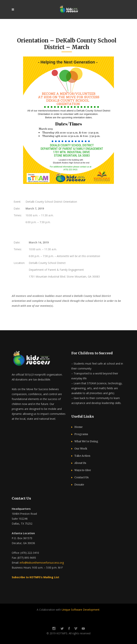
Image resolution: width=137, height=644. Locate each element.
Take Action (82, 456)
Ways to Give (83, 470)
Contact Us (81, 477)
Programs (81, 434)
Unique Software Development (81, 610)
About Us (80, 463)
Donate (79, 485)
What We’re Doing (86, 441)
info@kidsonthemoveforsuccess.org (42, 563)
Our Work (81, 449)
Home (78, 427)
